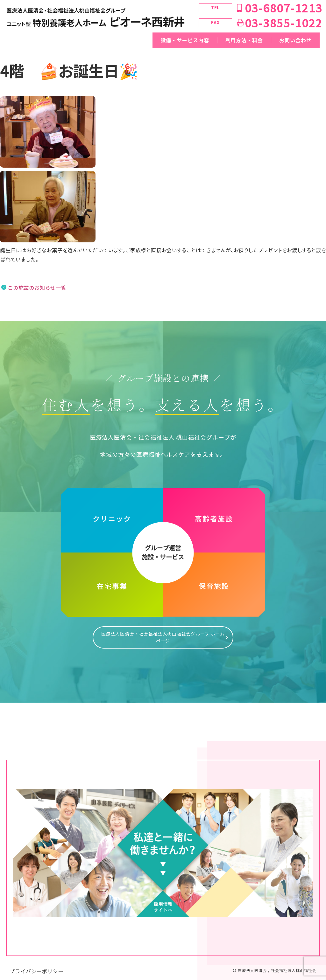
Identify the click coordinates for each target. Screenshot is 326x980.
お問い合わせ (295, 40)
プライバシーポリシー (37, 965)
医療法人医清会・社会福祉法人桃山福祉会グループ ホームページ (163, 634)
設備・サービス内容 (185, 40)
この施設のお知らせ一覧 (37, 288)
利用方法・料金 (244, 40)
